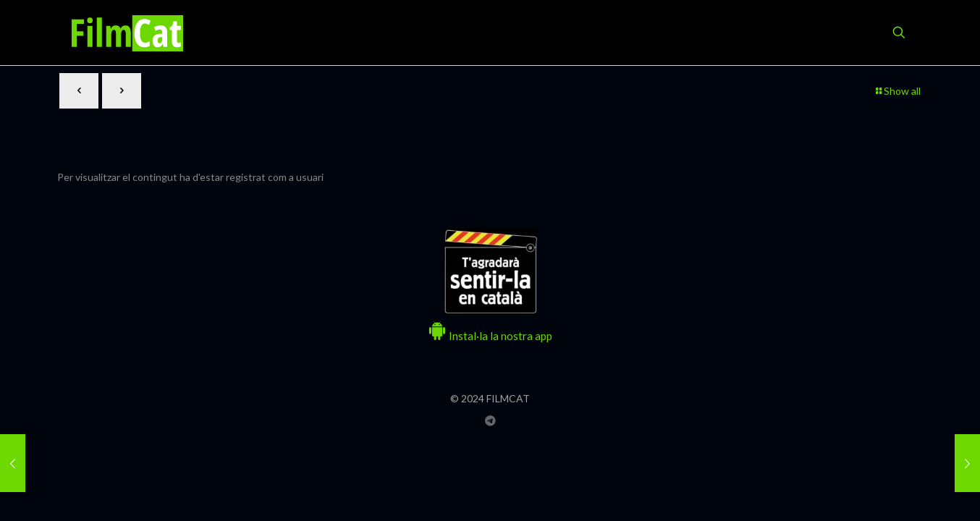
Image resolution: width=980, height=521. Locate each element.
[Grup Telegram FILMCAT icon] (490, 420)
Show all (897, 91)
